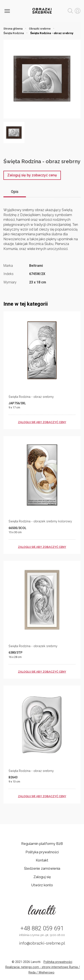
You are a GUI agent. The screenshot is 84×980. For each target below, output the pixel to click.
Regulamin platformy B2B (42, 844)
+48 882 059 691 (42, 928)
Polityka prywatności (42, 852)
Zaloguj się (42, 877)
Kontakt (42, 860)
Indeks (8, 274)
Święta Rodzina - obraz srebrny (31, 397)
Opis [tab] (15, 192)
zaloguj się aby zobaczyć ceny (42, 422)
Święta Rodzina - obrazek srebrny (33, 646)
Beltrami (36, 266)
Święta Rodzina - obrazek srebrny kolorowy (40, 521)
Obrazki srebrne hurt (42, 11)
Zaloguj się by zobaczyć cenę (32, 175)
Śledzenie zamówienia (42, 869)
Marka (8, 266)
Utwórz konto (42, 885)
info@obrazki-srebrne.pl (42, 943)
